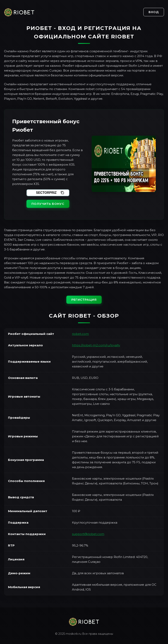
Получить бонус (48, 204)
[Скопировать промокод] (62, 193)
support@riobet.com (88, 534)
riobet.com (80, 334)
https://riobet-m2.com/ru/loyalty (96, 345)
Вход (154, 12)
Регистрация (84, 300)
